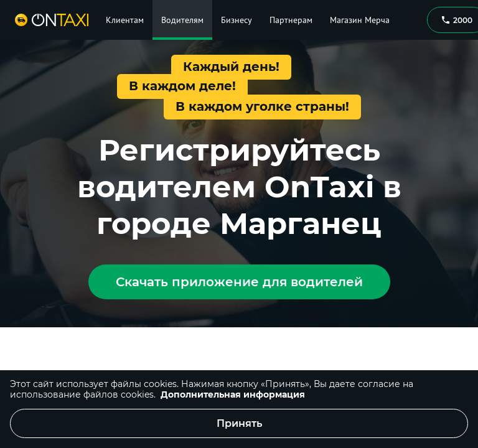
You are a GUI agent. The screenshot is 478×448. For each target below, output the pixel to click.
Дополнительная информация (233, 394)
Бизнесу (237, 20)
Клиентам (125, 20)
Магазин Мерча (360, 20)
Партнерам (291, 20)
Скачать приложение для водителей (239, 282)
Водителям (182, 20)
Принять (239, 423)
